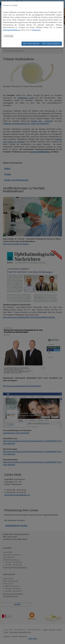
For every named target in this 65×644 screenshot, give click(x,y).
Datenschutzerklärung (12, 30)
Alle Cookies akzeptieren (51, 44)
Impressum (36, 30)
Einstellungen (9, 36)
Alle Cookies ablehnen (31, 44)
